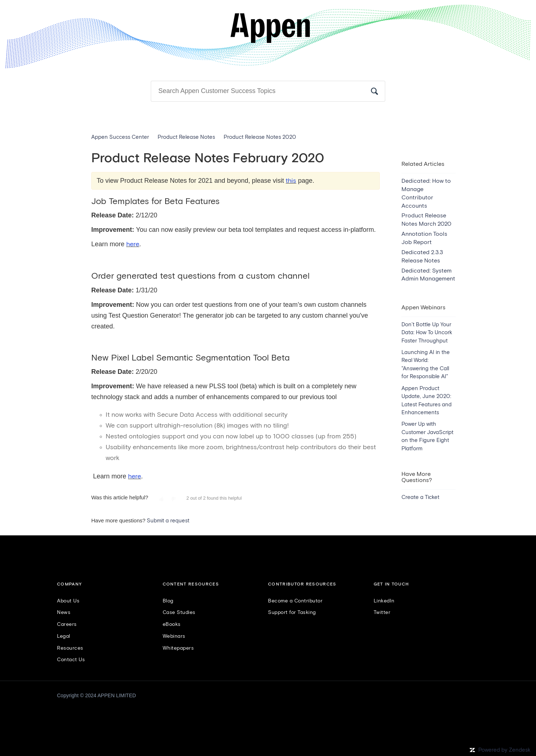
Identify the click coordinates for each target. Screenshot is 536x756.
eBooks (172, 624)
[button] (161, 499)
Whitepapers (178, 648)
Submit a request (168, 521)
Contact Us (71, 660)
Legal (64, 636)
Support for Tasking (292, 613)
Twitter (382, 613)
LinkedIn (384, 601)
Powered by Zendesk (504, 750)
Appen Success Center (120, 137)
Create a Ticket (420, 497)
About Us (68, 601)
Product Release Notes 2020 (260, 137)
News (64, 613)
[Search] (268, 91)
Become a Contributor (295, 601)
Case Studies (179, 613)
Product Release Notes (186, 137)
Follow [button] (434, 151)
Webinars (174, 636)
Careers (67, 624)
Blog (168, 601)
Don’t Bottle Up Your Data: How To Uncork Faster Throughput (427, 333)
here (133, 244)
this (291, 181)
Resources (70, 648)
